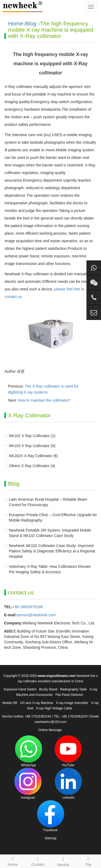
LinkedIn (68, 784)
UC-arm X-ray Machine (36, 703)
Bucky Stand (48, 689)
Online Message (50, 730)
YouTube (68, 751)
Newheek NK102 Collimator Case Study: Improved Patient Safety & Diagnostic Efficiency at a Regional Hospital (52, 551)
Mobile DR (10, 703)
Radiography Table (74, 689)
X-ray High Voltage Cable (54, 708)
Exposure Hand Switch (20, 689)
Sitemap (50, 838)
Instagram (28, 784)
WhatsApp (29, 751)
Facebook (51, 816)
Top (88, 861)
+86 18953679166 (28, 607)
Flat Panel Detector (69, 695)
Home (16, 23)
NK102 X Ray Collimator (29, 436)
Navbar (63, 861)
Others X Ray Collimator (29, 466)
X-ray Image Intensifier (72, 703)
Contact (38, 861)
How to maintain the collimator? (44, 400)
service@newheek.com (36, 615)
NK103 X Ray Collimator (29, 446)
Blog (31, 23)
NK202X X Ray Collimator (31, 456)
